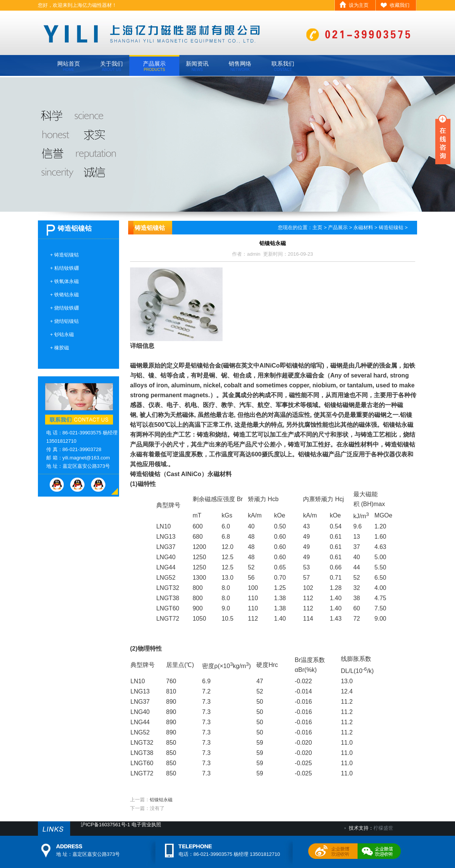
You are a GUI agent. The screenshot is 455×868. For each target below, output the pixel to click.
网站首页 (69, 66)
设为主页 (359, 5)
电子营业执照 (146, 825)
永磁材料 (363, 227)
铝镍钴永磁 (161, 800)
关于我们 (111, 66)
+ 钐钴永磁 (62, 334)
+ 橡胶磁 (60, 348)
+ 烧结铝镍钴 (64, 321)
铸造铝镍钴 (391, 227)
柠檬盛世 (383, 828)
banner (227, 144)
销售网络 (240, 66)
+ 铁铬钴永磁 (64, 295)
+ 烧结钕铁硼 (64, 308)
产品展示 (154, 66)
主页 (317, 227)
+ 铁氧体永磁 (64, 281)
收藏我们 (400, 5)
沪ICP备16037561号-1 (105, 825)
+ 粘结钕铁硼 (64, 268)
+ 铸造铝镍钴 (64, 255)
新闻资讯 (197, 66)
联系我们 (283, 66)
